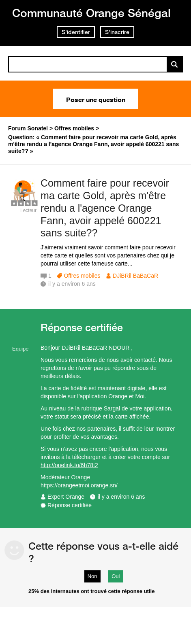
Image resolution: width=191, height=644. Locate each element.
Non (92, 576)
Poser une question (96, 99)
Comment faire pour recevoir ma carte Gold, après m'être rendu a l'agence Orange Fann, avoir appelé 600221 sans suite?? (105, 208)
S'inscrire (117, 32)
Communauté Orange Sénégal (91, 13)
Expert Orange (66, 497)
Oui (116, 576)
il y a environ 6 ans (121, 497)
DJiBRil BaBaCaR (135, 276)
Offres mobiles (82, 276)
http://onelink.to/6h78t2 (69, 465)
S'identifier (76, 32)
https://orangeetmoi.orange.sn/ (79, 485)
